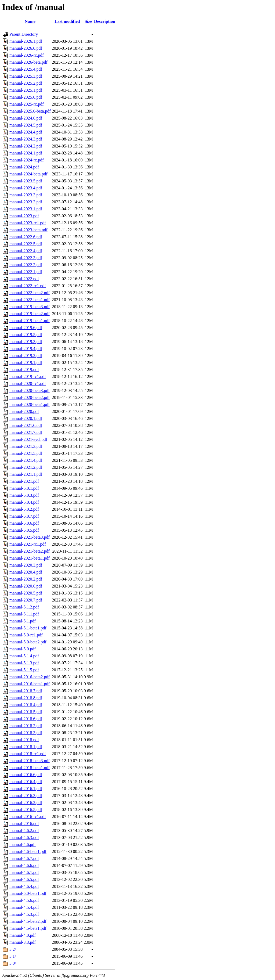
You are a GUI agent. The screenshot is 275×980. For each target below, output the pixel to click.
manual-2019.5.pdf (26, 335)
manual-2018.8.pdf (26, 698)
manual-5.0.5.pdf (24, 530)
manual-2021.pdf (24, 481)
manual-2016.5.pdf (26, 810)
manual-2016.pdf (24, 824)
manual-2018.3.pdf (26, 733)
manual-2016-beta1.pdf (30, 684)
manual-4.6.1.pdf (24, 872)
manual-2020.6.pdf (26, 586)
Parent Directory (24, 34)
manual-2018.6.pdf (26, 719)
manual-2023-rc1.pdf (28, 223)
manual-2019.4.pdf (26, 349)
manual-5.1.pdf (23, 621)
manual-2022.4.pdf (26, 251)
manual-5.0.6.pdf (24, 523)
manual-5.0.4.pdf (24, 502)
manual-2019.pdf (24, 370)
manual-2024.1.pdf (26, 153)
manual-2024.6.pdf (26, 118)
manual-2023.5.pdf (26, 181)
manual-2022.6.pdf (26, 237)
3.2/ (13, 949)
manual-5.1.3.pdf (24, 663)
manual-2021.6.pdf (26, 425)
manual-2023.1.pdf (26, 209)
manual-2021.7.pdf (26, 432)
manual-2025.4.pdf (26, 69)
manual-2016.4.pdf (26, 782)
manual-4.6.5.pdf (24, 879)
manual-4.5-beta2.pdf (28, 921)
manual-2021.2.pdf (26, 467)
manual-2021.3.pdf (26, 446)
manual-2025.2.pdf (26, 83)
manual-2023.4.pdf (26, 188)
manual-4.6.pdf (23, 844)
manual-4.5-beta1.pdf (28, 928)
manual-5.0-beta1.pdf (28, 893)
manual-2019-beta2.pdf (30, 314)
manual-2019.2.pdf (26, 356)
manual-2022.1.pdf (26, 272)
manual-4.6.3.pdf (24, 837)
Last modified (67, 21)
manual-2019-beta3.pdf (30, 307)
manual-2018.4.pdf (26, 705)
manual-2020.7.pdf (26, 600)
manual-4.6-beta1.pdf (28, 851)
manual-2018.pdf (24, 740)
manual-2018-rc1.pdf (28, 754)
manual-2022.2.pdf (26, 265)
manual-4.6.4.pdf (24, 886)
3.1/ (13, 956)
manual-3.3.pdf (23, 942)
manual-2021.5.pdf (26, 453)
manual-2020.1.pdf (26, 418)
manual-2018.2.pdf (26, 726)
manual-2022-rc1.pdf (28, 286)
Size (88, 21)
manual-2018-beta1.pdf (30, 768)
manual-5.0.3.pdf (24, 495)
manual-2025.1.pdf (26, 90)
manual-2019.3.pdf (26, 342)
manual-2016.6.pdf (26, 775)
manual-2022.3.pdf (26, 258)
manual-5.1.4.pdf (24, 656)
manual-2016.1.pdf (26, 789)
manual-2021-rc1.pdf (28, 544)
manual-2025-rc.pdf (27, 104)
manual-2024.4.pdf (26, 132)
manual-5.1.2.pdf (24, 607)
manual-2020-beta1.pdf (30, 404)
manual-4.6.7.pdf (24, 858)
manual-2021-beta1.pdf (30, 558)
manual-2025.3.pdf (26, 76)
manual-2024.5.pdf (26, 125)
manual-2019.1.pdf (26, 363)
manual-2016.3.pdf (26, 796)
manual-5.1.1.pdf (24, 614)
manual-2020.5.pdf (26, 593)
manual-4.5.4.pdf (24, 907)
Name (30, 21)
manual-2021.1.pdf (26, 474)
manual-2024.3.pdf (26, 139)
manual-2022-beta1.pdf (30, 300)
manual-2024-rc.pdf (27, 160)
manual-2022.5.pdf (26, 244)
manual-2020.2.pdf (26, 579)
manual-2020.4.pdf (26, 572)
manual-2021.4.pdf (26, 460)
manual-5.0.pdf (23, 649)
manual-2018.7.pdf (26, 691)
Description (105, 21)
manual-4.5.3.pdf (24, 914)
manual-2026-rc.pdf (27, 55)
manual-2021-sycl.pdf (28, 439)
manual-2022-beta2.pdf (30, 293)
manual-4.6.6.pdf (24, 865)
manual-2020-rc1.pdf (28, 383)
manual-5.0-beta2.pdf (28, 642)
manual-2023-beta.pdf (28, 230)
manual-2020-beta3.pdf (30, 390)
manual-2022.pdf (24, 279)
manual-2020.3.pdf (26, 565)
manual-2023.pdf (24, 216)
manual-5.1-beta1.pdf (28, 628)
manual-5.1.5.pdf (24, 670)
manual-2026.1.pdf (26, 41)
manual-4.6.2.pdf (24, 831)
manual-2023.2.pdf (26, 202)
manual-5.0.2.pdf (24, 509)
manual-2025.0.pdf (26, 97)
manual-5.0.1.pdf (24, 488)
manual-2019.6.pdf (26, 328)
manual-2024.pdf (24, 167)
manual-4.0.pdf (23, 935)
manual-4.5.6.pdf (24, 900)
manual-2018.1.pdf (26, 747)
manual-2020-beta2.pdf (30, 397)
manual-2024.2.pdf (26, 146)
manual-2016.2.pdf (26, 803)
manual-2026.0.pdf (26, 48)
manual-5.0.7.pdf (24, 516)
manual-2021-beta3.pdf (30, 537)
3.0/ (13, 963)
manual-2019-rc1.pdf (28, 376)
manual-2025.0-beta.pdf (30, 111)
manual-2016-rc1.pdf (28, 817)
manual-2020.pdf (24, 411)
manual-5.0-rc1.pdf (26, 635)
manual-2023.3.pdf (26, 195)
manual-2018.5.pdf (26, 712)
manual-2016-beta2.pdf (30, 677)
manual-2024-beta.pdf (28, 174)
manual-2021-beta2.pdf (30, 551)
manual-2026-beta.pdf (28, 62)
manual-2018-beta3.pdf (30, 761)
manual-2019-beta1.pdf (30, 321)
